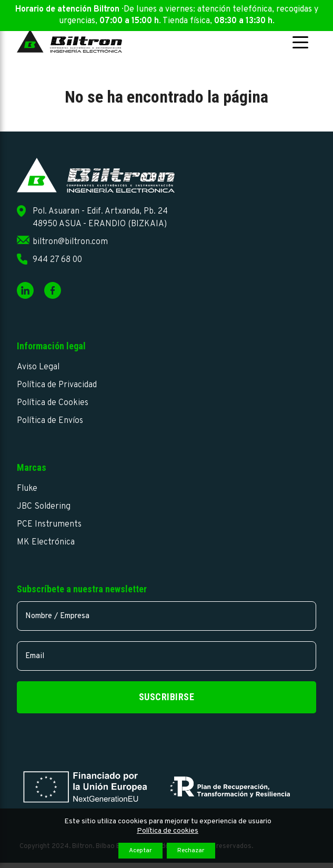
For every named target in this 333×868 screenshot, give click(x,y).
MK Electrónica (46, 542)
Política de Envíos (50, 421)
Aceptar (140, 851)
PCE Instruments (49, 524)
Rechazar (191, 851)
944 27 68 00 (57, 260)
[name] (167, 616)
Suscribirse (167, 697)
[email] (167, 656)
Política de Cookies (53, 403)
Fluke (27, 489)
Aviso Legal (38, 367)
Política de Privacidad (57, 385)
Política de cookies (168, 831)
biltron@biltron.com (70, 242)
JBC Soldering (44, 507)
